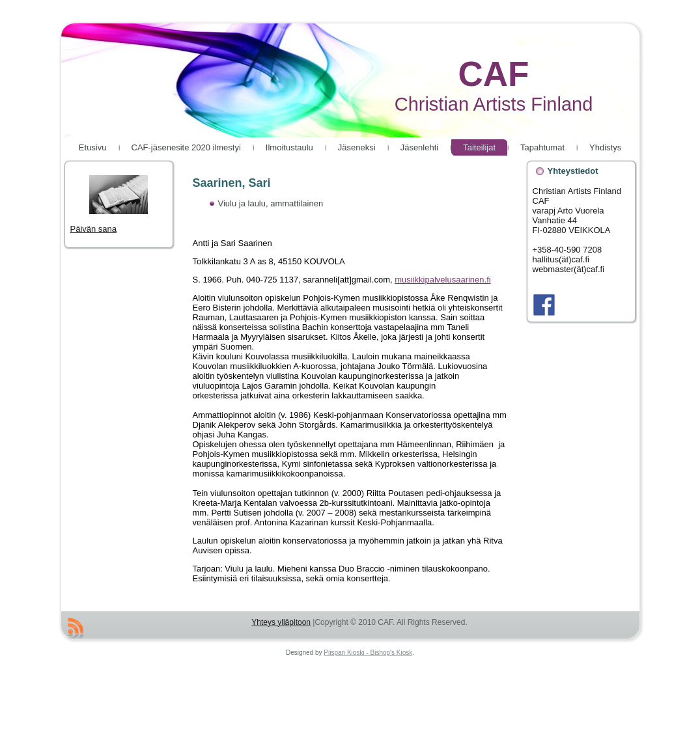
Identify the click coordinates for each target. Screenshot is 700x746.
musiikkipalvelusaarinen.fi (442, 280)
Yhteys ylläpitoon (281, 622)
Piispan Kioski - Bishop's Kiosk (368, 653)
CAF (494, 74)
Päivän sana (109, 204)
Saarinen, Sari (232, 183)
